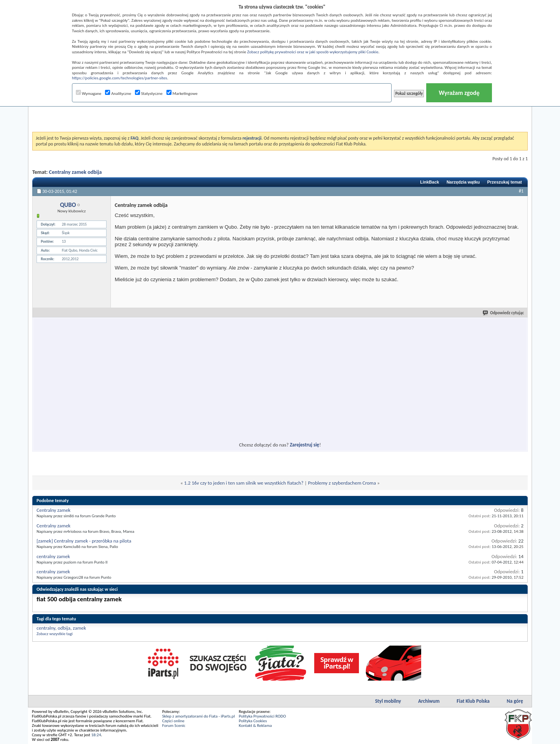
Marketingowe (182, 94)
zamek (79, 628)
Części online (173, 721)
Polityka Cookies (253, 721)
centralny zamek (53, 556)
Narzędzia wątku (463, 182)
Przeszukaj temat (505, 182)
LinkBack (430, 182)
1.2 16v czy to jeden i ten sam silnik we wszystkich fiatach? (244, 483)
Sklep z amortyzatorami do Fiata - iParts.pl (199, 716)
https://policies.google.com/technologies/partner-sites (120, 78)
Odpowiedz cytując (504, 313)
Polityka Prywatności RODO (262, 716)
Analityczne (118, 94)
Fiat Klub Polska (473, 701)
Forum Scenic (174, 726)
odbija (64, 628)
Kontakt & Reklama (255, 726)
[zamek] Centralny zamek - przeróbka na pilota (84, 541)
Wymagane (89, 94)
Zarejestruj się (304, 445)
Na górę (515, 701)
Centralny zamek (53, 510)
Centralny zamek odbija (75, 172)
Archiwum (429, 701)
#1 (521, 191)
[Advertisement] (280, 112)
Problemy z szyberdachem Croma (342, 483)
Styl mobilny (388, 701)
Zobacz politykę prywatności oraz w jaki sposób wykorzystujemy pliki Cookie (312, 52)
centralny (46, 628)
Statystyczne (149, 94)
